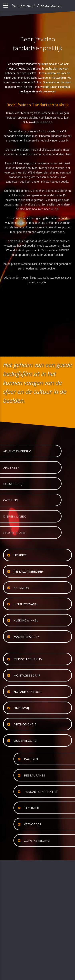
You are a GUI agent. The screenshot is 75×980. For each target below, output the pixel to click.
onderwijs (22, 708)
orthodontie (25, 724)
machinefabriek (26, 637)
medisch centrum (28, 659)
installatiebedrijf (28, 571)
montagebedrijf (27, 675)
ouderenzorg (25, 741)
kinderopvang (25, 604)
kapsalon (21, 588)
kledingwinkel (26, 620)
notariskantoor (27, 692)
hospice (20, 555)
